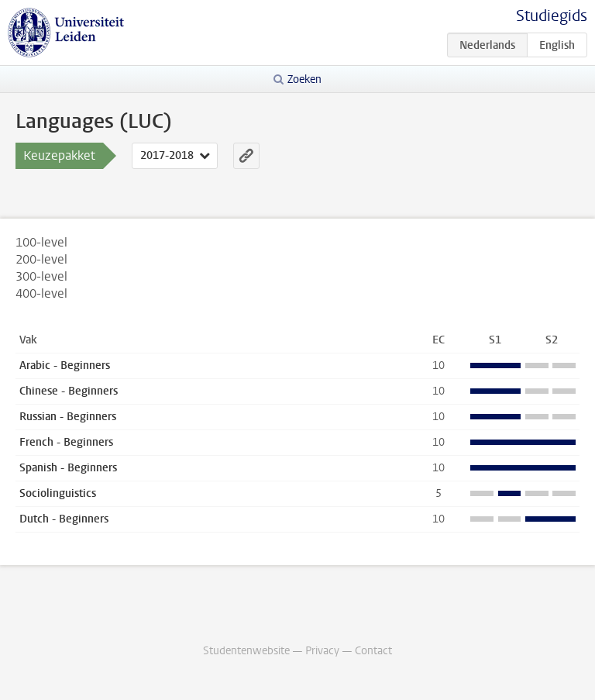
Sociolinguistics (58, 493)
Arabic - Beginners (65, 366)
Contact (373, 651)
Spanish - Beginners (68, 468)
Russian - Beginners (68, 417)
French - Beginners (66, 442)
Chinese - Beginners (69, 391)
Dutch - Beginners (64, 519)
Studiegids (552, 16)
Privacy (322, 651)
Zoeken (304, 79)
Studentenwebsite (246, 651)
